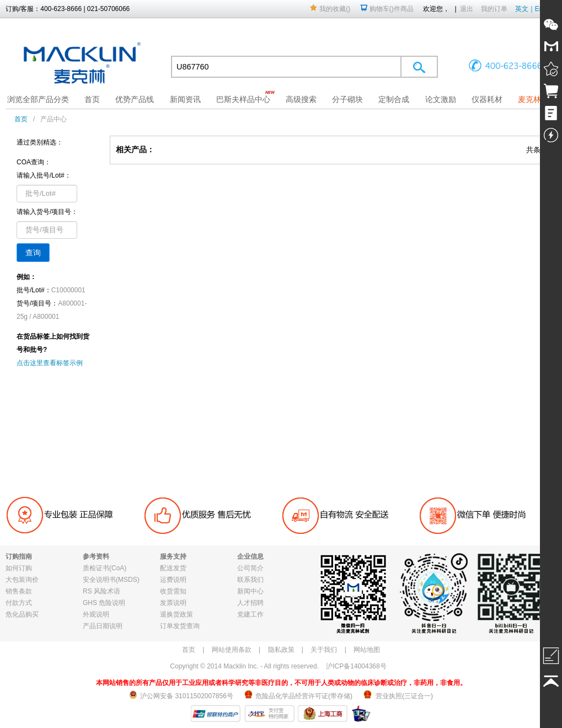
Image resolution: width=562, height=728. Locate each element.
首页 (92, 99)
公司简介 (250, 568)
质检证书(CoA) (105, 568)
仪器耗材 (487, 99)
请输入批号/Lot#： (44, 175)
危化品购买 (22, 614)
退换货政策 (176, 614)
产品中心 (53, 119)
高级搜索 (301, 99)
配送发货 (173, 568)
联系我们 (250, 580)
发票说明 (173, 603)
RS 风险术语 (101, 591)
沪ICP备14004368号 (356, 666)
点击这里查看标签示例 (50, 363)
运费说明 (173, 580)
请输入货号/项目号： (47, 212)
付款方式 (19, 603)
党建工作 (250, 614)
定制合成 (394, 99)
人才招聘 (250, 603)
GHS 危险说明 (104, 603)
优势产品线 (135, 99)
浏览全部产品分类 (38, 99)
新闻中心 (250, 591)
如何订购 (19, 568)
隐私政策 (281, 650)
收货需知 (173, 591)
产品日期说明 (103, 626)
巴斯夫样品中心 (243, 99)
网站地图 (367, 650)
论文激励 (441, 99)
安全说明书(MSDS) (111, 580)
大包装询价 (22, 580)
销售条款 (19, 591)
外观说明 (96, 614)
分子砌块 (347, 99)
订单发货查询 (180, 626)
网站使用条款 (232, 650)
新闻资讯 (185, 99)
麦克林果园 (537, 99)
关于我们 (324, 650)
